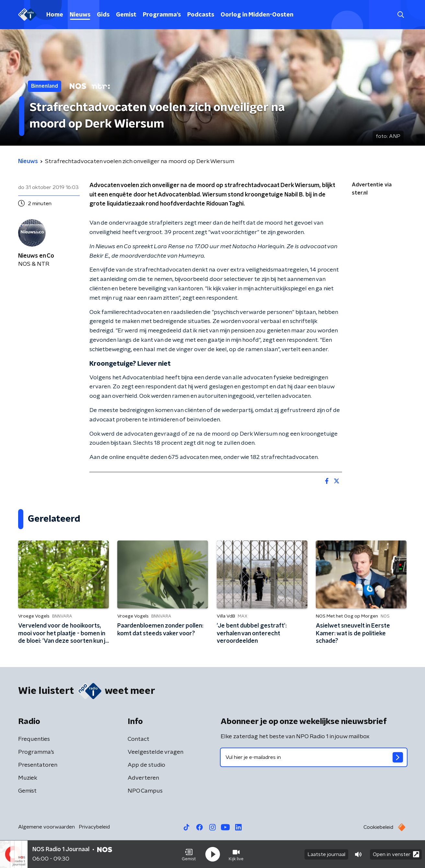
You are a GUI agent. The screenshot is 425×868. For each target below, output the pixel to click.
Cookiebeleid (378, 827)
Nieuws (80, 15)
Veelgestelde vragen (155, 752)
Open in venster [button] (396, 854)
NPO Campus (145, 791)
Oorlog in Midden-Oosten (257, 15)
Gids (103, 15)
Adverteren (143, 778)
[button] (189, 854)
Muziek (28, 778)
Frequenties (34, 739)
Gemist (126, 15)
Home (55, 15)
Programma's (162, 15)
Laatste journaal (326, 854)
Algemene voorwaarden (46, 827)
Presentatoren (38, 765)
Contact (138, 739)
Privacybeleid (94, 827)
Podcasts (201, 15)
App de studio (146, 765)
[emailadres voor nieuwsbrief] (314, 757)
